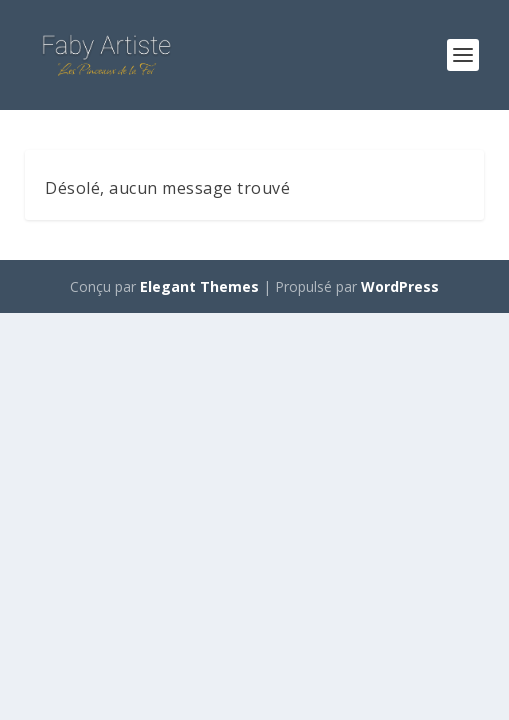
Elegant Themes (199, 286)
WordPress (400, 286)
